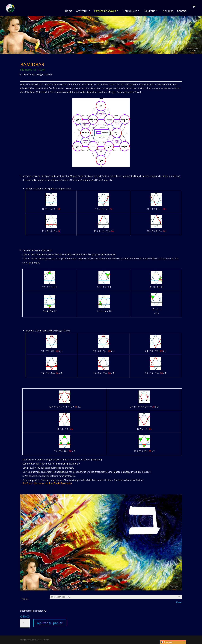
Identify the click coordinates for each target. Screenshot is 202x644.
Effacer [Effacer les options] (179, 602)
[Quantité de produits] (25, 623)
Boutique (151, 11)
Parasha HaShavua (107, 11)
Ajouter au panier (50, 623)
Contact (182, 11)
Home (69, 11)
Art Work (83, 11)
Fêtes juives (132, 11)
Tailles (25, 599)
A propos (168, 11)
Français (167, 642)
